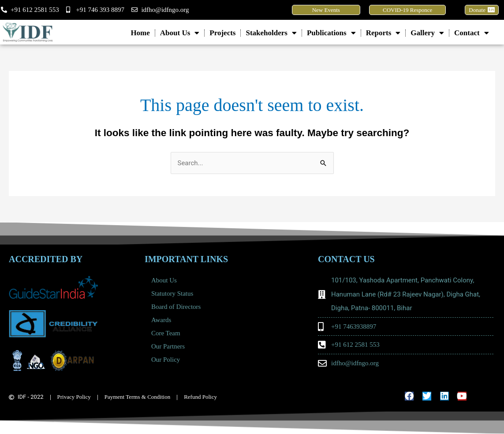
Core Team (168, 333)
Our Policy (166, 360)
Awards (161, 320)
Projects (222, 33)
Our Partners (168, 346)
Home (140, 33)
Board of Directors (176, 307)
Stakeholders (271, 33)
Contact (472, 33)
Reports (383, 33)
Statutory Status (172, 293)
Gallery (427, 33)
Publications (331, 33)
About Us (180, 33)
